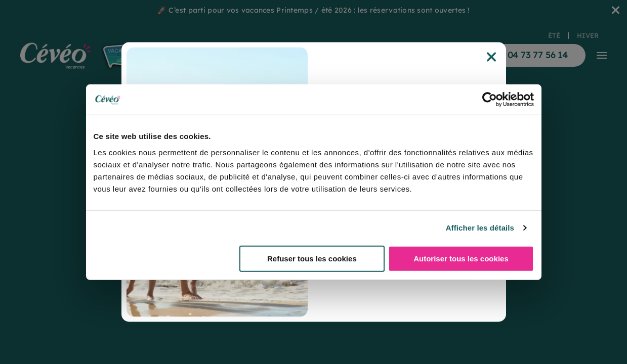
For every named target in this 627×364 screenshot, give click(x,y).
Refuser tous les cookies (312, 258)
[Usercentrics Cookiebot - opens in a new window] (490, 100)
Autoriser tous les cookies (461, 258)
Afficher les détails (480, 228)
